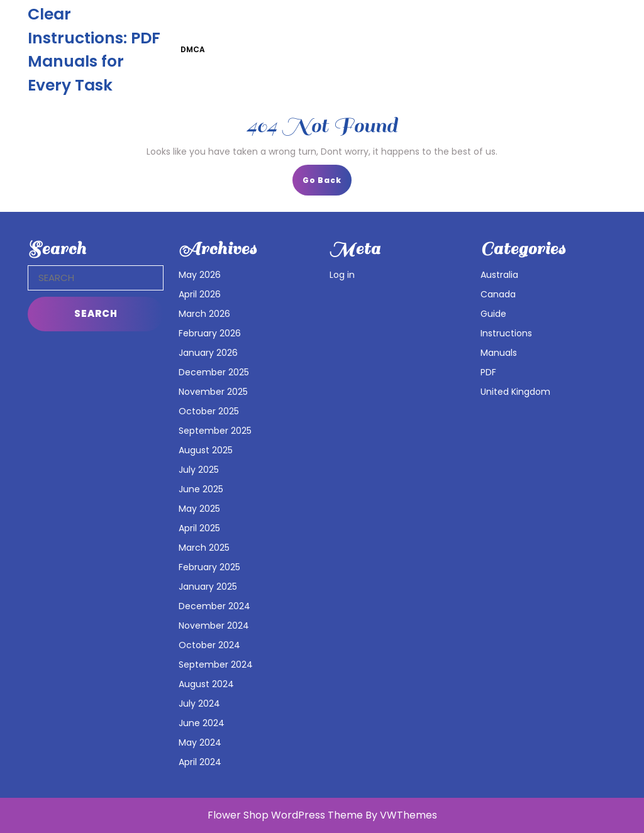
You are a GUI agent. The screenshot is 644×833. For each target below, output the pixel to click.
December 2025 (214, 372)
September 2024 (216, 665)
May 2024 (200, 742)
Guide (493, 314)
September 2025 (215, 431)
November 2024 (214, 626)
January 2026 (208, 353)
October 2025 (209, 411)
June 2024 (202, 723)
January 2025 (208, 587)
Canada (498, 294)
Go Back (327, 184)
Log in (342, 275)
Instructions (506, 333)
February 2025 (209, 567)
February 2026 (210, 333)
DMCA (193, 49)
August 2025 (206, 450)
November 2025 (213, 392)
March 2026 (204, 314)
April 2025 (199, 528)
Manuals (499, 353)
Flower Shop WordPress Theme (285, 815)
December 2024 (214, 606)
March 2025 (204, 548)
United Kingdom (515, 392)
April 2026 (200, 294)
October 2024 (209, 645)
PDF (488, 372)
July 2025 (199, 470)
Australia (499, 275)
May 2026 (200, 275)
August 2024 (206, 684)
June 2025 (201, 489)
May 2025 (199, 509)
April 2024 (200, 762)
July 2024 (199, 703)
